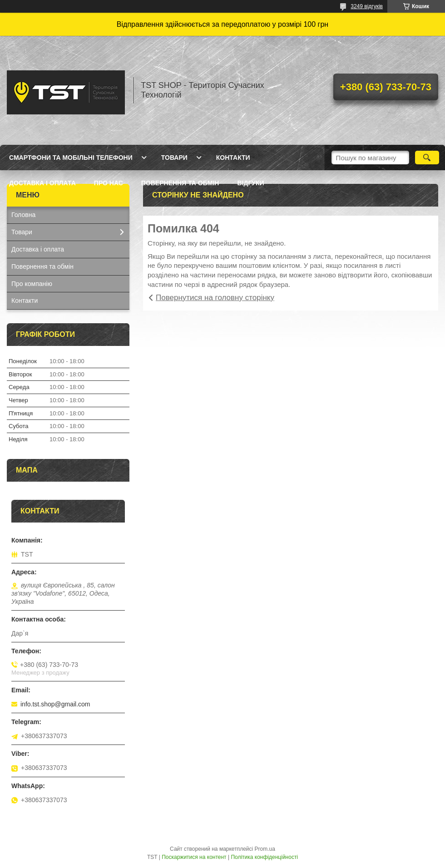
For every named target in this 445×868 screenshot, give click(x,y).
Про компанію (32, 284)
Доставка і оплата (42, 183)
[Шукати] (427, 158)
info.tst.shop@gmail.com (55, 704)
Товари (174, 158)
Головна (23, 215)
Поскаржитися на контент (194, 857)
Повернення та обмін (180, 183)
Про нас (109, 183)
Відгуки (250, 183)
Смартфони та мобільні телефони (71, 158)
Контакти (233, 158)
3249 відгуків (367, 6)
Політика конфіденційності (264, 857)
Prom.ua (265, 849)
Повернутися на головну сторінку (215, 298)
